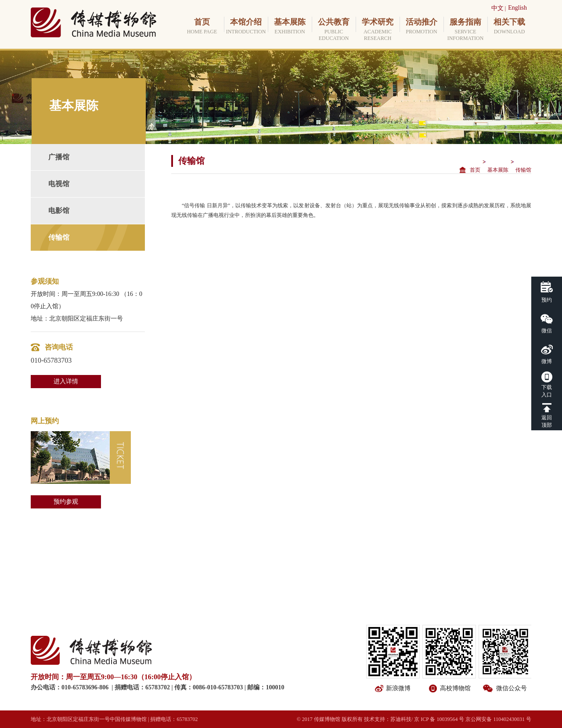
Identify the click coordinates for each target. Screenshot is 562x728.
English (517, 8)
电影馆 (59, 211)
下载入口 (547, 391)
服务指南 (465, 30)
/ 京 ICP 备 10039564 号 (438, 719)
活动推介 (421, 26)
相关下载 (509, 26)
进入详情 (66, 381)
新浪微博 (398, 688)
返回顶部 (547, 421)
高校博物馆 (455, 688)
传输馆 (59, 237)
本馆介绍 (246, 26)
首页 (202, 26)
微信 (547, 331)
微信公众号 (512, 688)
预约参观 (66, 502)
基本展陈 (290, 26)
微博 (547, 361)
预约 (547, 300)
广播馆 (59, 157)
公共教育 (334, 30)
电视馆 (59, 184)
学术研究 (378, 30)
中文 (497, 8)
